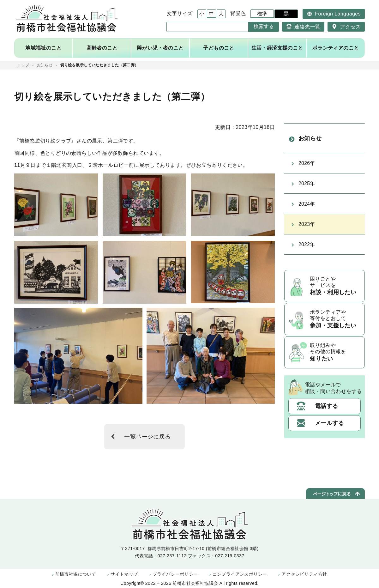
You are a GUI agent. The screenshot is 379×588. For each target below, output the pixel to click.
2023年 (307, 229)
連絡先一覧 (307, 27)
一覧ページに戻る (148, 437)
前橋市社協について (76, 574)
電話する (327, 413)
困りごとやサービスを (336, 292)
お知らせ (45, 65)
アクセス (350, 27)
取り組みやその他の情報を (336, 359)
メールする (329, 429)
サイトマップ (124, 574)
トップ (23, 65)
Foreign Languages (338, 14)
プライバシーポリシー (175, 574)
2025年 (307, 187)
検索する (264, 26)
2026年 (307, 165)
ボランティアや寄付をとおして (336, 325)
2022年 (307, 249)
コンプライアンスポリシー (240, 574)
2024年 (307, 207)
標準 (262, 14)
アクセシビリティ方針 (304, 574)
